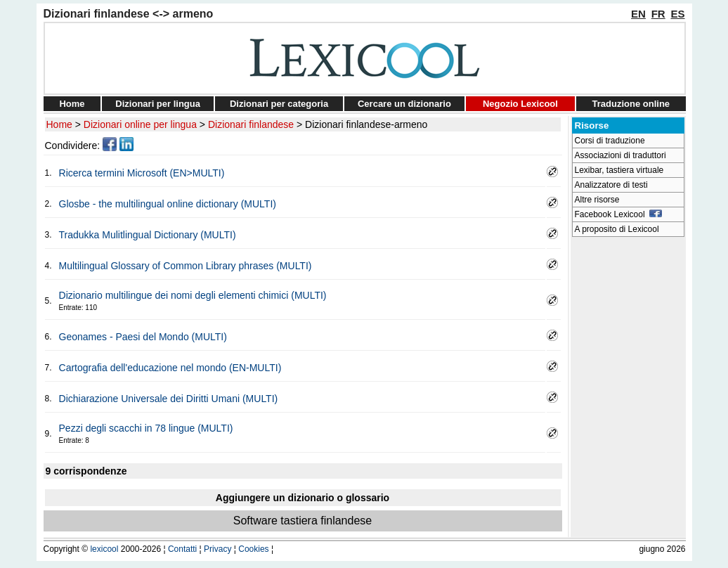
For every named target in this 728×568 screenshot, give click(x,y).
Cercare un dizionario (404, 104)
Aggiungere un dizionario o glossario (303, 498)
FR (658, 14)
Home (72, 104)
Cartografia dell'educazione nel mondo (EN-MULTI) (170, 368)
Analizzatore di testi (611, 185)
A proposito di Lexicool (617, 229)
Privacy (217, 549)
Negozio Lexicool (520, 104)
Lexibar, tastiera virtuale (619, 170)
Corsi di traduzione (610, 141)
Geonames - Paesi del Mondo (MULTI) (143, 337)
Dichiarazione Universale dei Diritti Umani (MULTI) (169, 399)
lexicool (104, 549)
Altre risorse (597, 200)
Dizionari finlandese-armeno (366, 124)
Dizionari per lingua (158, 104)
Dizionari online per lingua (140, 124)
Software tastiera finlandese (303, 521)
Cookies (253, 549)
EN (638, 14)
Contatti (182, 549)
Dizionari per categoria (279, 104)
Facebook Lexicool (619, 214)
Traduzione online (631, 104)
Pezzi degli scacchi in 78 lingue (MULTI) (146, 428)
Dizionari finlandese (251, 124)
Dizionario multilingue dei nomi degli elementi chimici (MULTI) (193, 295)
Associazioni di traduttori (620, 155)
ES (677, 14)
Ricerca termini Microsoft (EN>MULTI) (142, 173)
